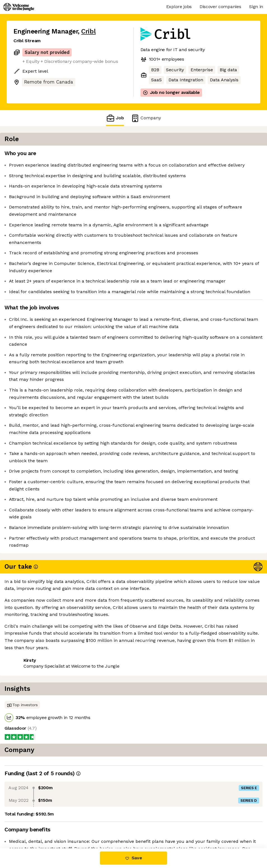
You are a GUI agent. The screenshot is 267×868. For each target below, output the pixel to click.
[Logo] (19, 7)
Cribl (88, 31)
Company (146, 118)
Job (115, 118)
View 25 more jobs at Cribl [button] (82, 825)
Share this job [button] (29, 825)
